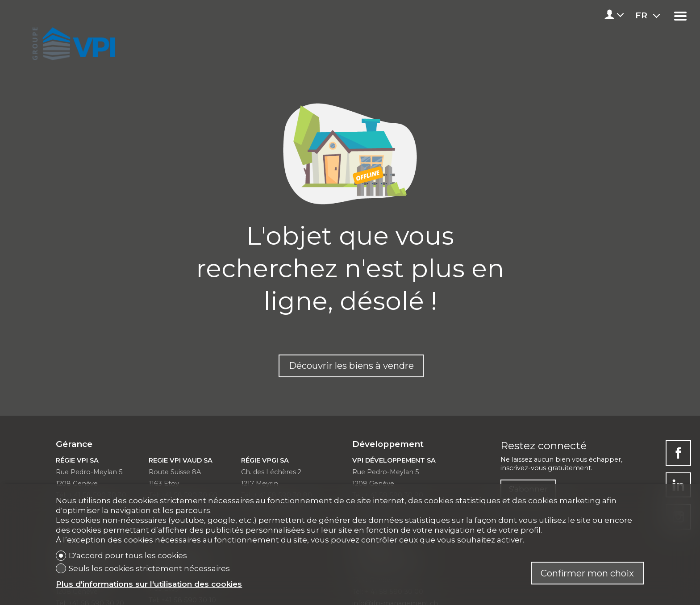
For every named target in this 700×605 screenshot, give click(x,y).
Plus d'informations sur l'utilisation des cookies (149, 584)
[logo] (72, 41)
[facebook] (678, 453)
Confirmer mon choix (587, 573)
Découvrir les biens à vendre (351, 365)
